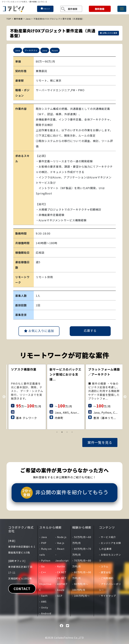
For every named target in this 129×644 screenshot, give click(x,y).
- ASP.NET (61, 584)
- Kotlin (60, 566)
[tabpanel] (38, 397)
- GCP (59, 596)
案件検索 (18, 19)
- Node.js (61, 537)
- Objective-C (46, 584)
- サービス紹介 (107, 537)
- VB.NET (61, 578)
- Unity (44, 607)
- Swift (44, 596)
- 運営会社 (105, 572)
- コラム (104, 566)
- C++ (43, 572)
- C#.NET (61, 572)
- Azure (60, 590)
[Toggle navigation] (122, 9)
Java (28, 19)
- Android (45, 613)
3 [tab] (67, 432)
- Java (43, 537)
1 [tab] (57, 432)
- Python (45, 561)
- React (60, 549)
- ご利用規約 (106, 578)
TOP (9, 19)
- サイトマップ (107, 596)
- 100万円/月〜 (81, 596)
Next (125, 397)
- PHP (43, 543)
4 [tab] (72, 432)
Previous (4, 397)
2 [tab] (62, 432)
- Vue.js (60, 543)
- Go (42, 566)
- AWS (43, 602)
